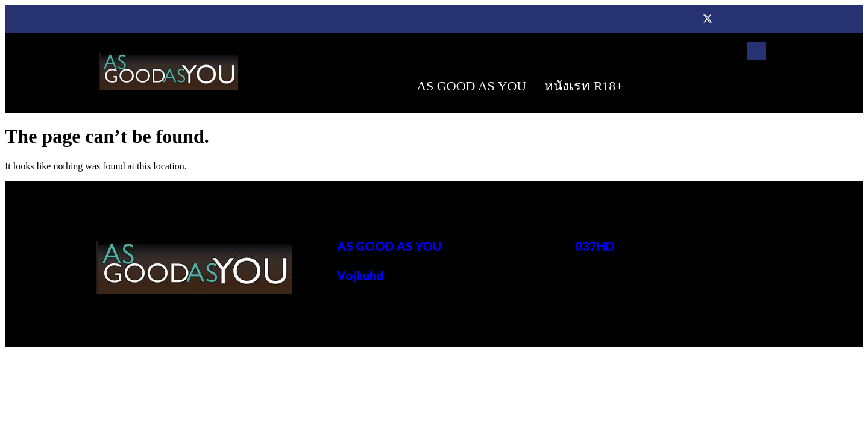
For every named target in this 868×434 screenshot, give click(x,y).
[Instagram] (756, 19)
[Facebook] (684, 19)
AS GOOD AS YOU (471, 86)
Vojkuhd (360, 275)
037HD (595, 246)
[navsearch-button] (756, 51)
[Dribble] (732, 19)
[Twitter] (708, 19)
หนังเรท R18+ (584, 86)
